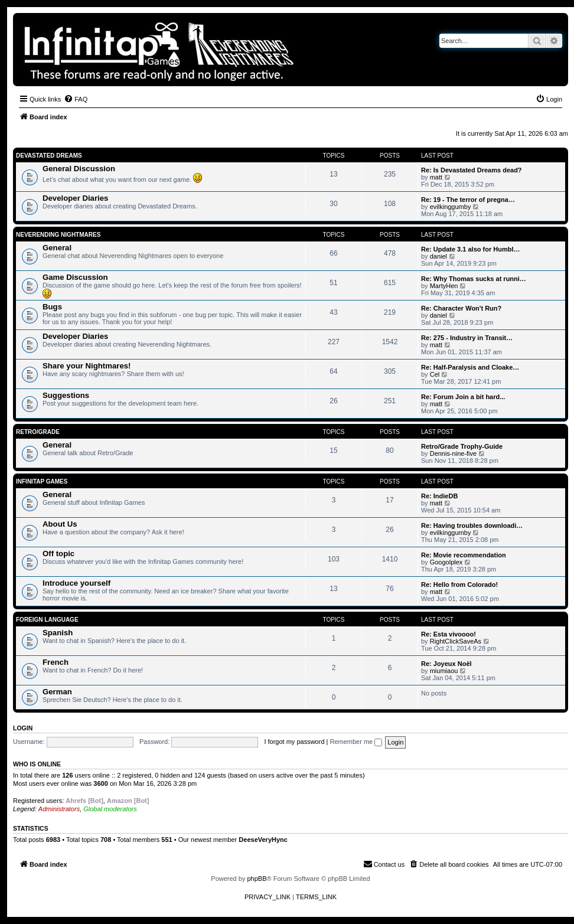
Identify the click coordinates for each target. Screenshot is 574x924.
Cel (435, 374)
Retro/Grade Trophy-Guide (462, 446)
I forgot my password (294, 742)
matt (436, 177)
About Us (60, 524)
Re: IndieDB (439, 496)
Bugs (52, 307)
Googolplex (446, 562)
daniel (438, 256)
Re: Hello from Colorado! (459, 585)
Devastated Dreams (49, 156)
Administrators (59, 809)
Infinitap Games (42, 481)
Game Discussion (75, 277)
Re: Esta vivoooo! (449, 634)
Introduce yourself (76, 583)
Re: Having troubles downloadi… (472, 525)
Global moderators (110, 809)
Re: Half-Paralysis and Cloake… (470, 367)
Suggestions (66, 395)
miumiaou (444, 671)
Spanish (58, 633)
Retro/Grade (38, 432)
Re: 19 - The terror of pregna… (468, 200)
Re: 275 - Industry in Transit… (467, 338)
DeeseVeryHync (263, 840)
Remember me (356, 742)
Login (23, 728)
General (57, 248)
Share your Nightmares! (87, 366)
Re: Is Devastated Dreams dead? (472, 170)
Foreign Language (47, 620)
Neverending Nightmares (58, 235)
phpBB (257, 879)
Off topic (58, 554)
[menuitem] (76, 99)
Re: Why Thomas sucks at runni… (474, 279)
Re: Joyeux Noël (446, 664)
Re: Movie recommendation (464, 555)
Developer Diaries (75, 198)
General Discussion (79, 169)
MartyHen (444, 286)
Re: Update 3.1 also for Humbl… (470, 249)
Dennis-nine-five (453, 453)
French (56, 662)
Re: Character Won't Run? (461, 308)
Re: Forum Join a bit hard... (463, 397)
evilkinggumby (451, 207)
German (57, 692)
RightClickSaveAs (456, 641)
